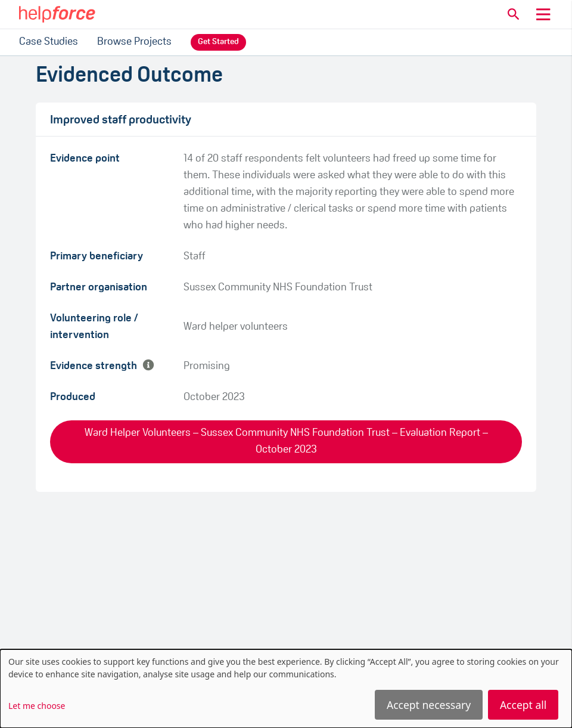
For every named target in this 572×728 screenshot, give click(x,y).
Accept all (523, 705)
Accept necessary (429, 705)
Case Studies (49, 42)
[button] (514, 14)
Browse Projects (134, 42)
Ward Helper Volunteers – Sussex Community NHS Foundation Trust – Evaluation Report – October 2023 (286, 442)
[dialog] (286, 689)
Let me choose (37, 706)
